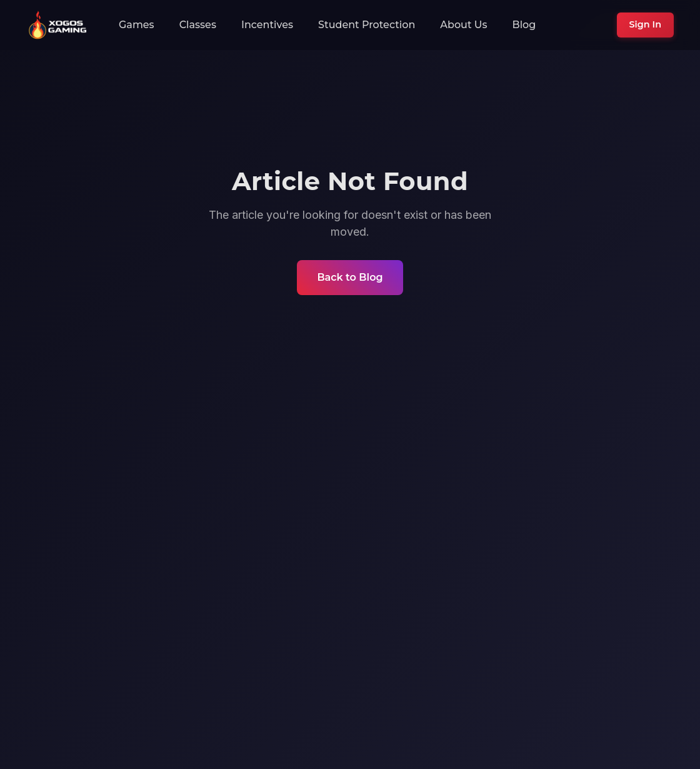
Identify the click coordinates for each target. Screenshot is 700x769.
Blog (524, 25)
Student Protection (367, 25)
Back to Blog (350, 277)
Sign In (645, 24)
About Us (463, 25)
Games (137, 25)
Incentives (267, 25)
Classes (198, 25)
